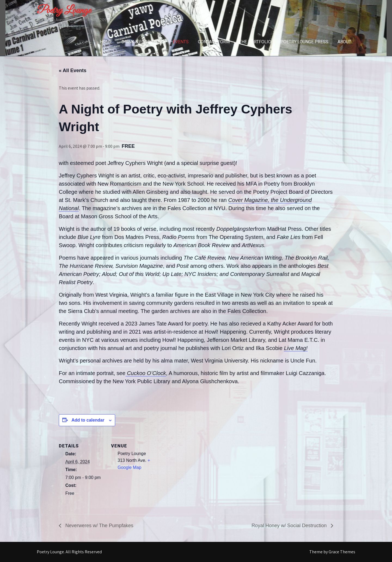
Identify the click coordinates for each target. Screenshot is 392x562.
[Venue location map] (192, 473)
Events (181, 42)
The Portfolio (255, 42)
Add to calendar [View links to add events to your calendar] (88, 420)
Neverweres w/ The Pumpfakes (99, 526)
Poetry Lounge (64, 11)
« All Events (73, 70)
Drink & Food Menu (143, 42)
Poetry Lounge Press (304, 42)
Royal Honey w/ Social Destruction (290, 526)
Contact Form (214, 42)
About (344, 42)
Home (106, 42)
